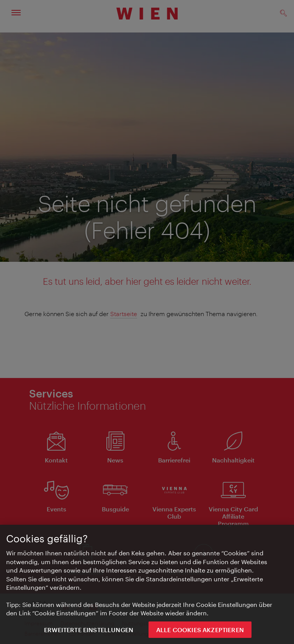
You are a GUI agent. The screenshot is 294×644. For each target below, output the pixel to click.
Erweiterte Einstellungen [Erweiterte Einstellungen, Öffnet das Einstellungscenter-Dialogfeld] (89, 631)
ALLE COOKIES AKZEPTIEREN (200, 631)
